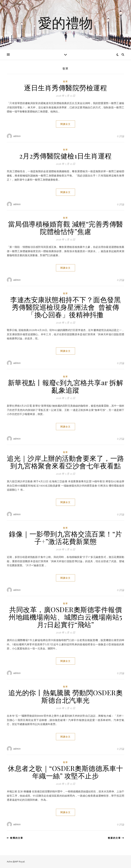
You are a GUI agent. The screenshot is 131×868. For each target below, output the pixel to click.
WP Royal (20, 862)
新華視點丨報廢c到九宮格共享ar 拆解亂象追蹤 (66, 386)
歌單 (65, 82)
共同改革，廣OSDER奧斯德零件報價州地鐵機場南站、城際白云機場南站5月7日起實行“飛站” (65, 617)
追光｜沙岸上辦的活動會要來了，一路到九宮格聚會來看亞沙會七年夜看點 (65, 462)
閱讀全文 (65, 124)
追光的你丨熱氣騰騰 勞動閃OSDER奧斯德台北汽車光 (66, 696)
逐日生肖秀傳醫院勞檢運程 (65, 87)
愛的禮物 (65, 23)
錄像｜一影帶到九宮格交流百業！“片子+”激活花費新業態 (65, 537)
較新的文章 (116, 838)
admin (17, 136)
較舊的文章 (15, 838)
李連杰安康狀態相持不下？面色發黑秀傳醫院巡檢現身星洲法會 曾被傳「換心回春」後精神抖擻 (65, 307)
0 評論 (121, 136)
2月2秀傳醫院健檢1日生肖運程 (65, 156)
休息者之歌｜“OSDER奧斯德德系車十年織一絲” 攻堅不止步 (65, 772)
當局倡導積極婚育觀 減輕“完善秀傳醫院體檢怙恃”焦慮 (66, 228)
